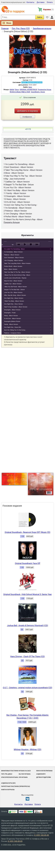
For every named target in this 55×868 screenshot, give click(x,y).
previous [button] (19, 244)
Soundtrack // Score (38, 92)
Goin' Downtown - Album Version (14, 258)
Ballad (12, 90)
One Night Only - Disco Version (14, 304)
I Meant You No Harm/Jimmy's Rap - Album (17, 275)
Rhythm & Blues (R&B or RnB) (20, 92)
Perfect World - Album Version (13, 266)
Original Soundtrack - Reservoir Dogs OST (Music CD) (27, 532)
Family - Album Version (11, 324)
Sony (30, 87)
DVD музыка (23, 777)
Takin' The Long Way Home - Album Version (17, 263)
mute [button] (3, 245)
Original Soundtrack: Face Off (27, 563)
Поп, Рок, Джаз (7, 774)
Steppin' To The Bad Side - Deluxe (14, 290)
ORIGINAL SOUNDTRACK (28, 90)
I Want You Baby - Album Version (14, 301)
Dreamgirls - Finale (10, 313)
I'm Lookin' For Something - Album (14, 249)
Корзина (49, 10)
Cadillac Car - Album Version (13, 284)
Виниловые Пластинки (10, 771)
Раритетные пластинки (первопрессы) (16, 786)
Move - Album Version (11, 269)
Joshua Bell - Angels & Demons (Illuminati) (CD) (27, 626)
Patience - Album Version (12, 255)
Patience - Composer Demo (12, 333)
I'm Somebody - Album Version (13, 252)
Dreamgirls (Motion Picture (12, 321)
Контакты (30, 2)
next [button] (37, 244)
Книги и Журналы (8, 790)
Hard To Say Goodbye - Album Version (16, 307)
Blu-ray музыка (25, 774)
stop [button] (31, 244)
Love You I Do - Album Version (13, 292)
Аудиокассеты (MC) (8, 783)
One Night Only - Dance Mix (13, 327)
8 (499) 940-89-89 (42, 835)
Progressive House (45, 90)
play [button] (25, 244)
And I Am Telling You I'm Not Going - (15, 330)
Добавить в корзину (27, 111)
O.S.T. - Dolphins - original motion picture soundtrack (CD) (28, 688)
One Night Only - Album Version (14, 298)
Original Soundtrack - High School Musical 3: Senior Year (27, 594)
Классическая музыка (10, 777)
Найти (40, 17)
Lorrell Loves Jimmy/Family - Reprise (15, 278)
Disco (17, 90)
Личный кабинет (52, 17)
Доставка (41, 2)
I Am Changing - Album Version (14, 260)
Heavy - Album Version (11, 316)
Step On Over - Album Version (13, 281)
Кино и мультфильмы (44, 771)
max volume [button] (13, 245)
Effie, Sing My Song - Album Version (15, 295)
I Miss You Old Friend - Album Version (16, 287)
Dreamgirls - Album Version (12, 310)
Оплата (50, 2)
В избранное (27, 117)
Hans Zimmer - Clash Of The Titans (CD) (27, 657)
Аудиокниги (41, 774)
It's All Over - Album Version (12, 318)
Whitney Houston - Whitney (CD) (28, 750)
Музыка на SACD (25, 771)
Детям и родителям (43, 777)
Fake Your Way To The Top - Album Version (17, 272)
